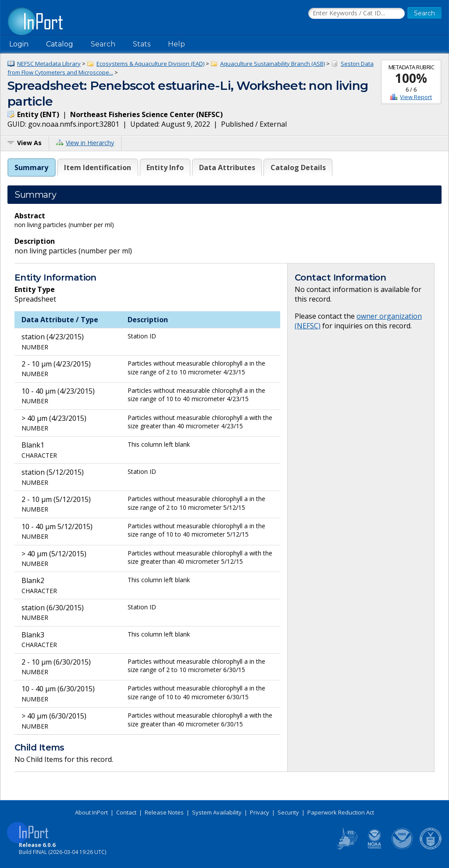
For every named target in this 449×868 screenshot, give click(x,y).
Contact (126, 812)
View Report (416, 97)
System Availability (217, 812)
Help (176, 44)
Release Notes (164, 812)
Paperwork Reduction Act (341, 812)
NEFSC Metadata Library (49, 64)
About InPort (91, 812)
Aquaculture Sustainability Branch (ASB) (273, 64)
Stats (142, 44)
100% (411, 78)
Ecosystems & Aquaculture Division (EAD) (150, 64)
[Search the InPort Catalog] (356, 14)
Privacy (260, 812)
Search (103, 44)
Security (288, 812)
